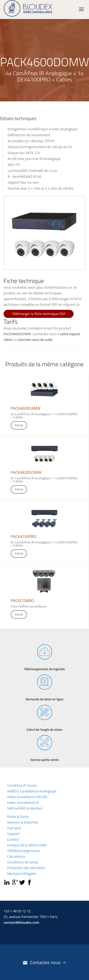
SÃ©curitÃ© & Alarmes (25, 808)
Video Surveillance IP (23, 803)
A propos (14, 828)
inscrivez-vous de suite (35, 340)
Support (13, 834)
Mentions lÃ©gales (22, 874)
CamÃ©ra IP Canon (22, 785)
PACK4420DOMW (26, 472)
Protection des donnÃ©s (26, 868)
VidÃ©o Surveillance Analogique (32, 791)
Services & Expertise (23, 822)
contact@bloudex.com (21, 922)
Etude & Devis (18, 817)
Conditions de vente (23, 862)
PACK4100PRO (23, 537)
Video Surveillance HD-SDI (27, 797)
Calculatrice (16, 856)
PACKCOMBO (22, 601)
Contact (13, 839)
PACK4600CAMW (26, 408)
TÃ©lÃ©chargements (23, 851)
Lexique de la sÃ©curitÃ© (27, 845)
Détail (19, 425)
